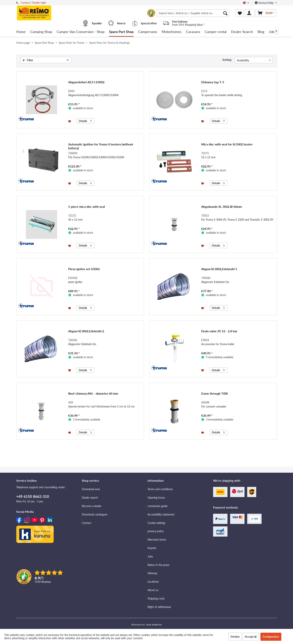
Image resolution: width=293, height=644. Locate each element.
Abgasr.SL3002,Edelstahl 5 (219, 269)
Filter (28, 60)
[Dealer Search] (242, 32)
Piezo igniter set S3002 (84, 269)
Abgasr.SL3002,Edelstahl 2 (86, 331)
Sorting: (227, 60)
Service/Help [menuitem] (265, 3)
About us (153, 590)
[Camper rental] (216, 32)
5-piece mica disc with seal (87, 207)
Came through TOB (215, 393)
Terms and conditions (160, 489)
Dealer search (90, 498)
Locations (153, 582)
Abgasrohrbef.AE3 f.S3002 (86, 82)
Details (85, 120)
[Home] (21, 32)
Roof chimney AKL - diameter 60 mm (93, 393)
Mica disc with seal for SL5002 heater (227, 144)
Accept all (251, 637)
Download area (91, 489)
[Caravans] (193, 32)
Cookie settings (156, 523)
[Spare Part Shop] (121, 32)
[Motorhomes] (172, 32)
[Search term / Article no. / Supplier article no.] (193, 13)
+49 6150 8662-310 (33, 496)
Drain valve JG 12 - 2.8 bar (219, 331)
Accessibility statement (161, 514)
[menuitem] (193, 13)
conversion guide (158, 506)
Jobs (150, 556)
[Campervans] (148, 32)
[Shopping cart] (266, 13)
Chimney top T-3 (213, 82)
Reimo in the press (158, 565)
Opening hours (156, 498)
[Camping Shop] (41, 32)
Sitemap (152, 573)
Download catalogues (95, 514)
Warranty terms (157, 540)
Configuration (271, 637)
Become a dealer (92, 506)
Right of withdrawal (159, 607)
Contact (25, 3)
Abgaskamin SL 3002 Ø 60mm (222, 207)
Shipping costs (156, 598)
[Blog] (261, 32)
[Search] (225, 13)
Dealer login (39, 3)
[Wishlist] (240, 13)
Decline (235, 637)
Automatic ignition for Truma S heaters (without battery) (101, 146)
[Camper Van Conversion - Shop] (81, 32)
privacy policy (156, 531)
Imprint (152, 548)
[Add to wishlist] (70, 121)
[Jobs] (272, 32)
